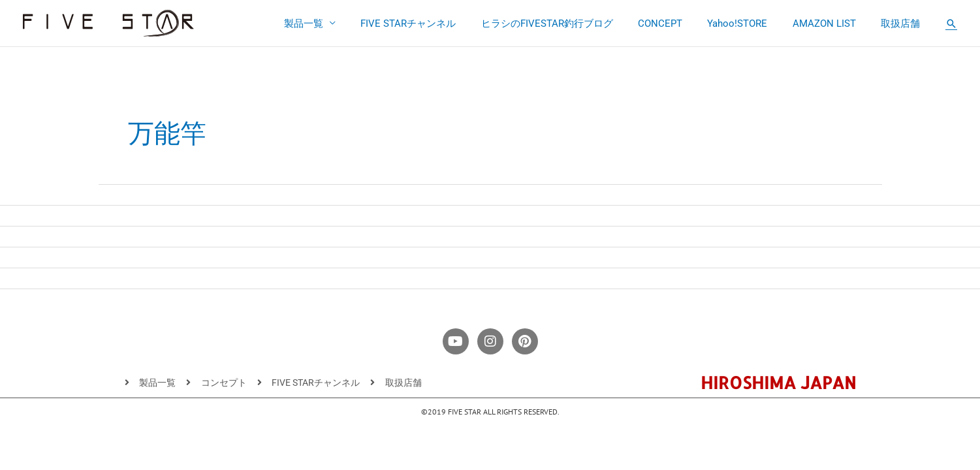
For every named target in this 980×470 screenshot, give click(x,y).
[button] (951, 23)
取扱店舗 (903, 23)
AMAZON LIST (832, 23)
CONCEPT (679, 23)
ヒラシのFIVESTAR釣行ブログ (571, 23)
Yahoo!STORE (751, 23)
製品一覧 (339, 23)
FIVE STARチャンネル (438, 23)
